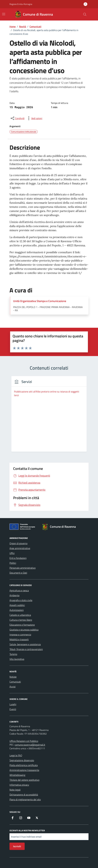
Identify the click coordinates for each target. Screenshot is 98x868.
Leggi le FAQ (16, 755)
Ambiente (14, 595)
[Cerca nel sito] (85, 14)
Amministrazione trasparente (24, 770)
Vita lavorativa (17, 659)
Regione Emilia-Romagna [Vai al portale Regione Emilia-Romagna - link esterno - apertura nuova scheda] (21, 4)
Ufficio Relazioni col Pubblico (24, 741)
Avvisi (12, 687)
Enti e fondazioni (18, 558)
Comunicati (15, 682)
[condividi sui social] (17, 118)
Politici (13, 563)
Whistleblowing (17, 775)
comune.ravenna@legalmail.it (30, 745)
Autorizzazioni (17, 610)
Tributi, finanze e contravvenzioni (26, 649)
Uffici (12, 553)
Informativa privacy (19, 785)
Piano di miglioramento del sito (25, 799)
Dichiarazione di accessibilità (24, 795)
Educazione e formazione (22, 625)
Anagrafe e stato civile (21, 600)
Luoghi (13, 704)
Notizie (13, 677)
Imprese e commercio (20, 635)
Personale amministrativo (23, 568)
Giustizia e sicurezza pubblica (24, 630)
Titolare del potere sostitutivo (24, 780)
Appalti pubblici (17, 605)
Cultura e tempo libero (21, 620)
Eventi (13, 709)
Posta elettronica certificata (24, 765)
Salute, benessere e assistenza (25, 644)
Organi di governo (18, 543)
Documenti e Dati (18, 573)
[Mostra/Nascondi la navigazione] (4, 14)
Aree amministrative (20, 548)
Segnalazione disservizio (22, 760)
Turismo (13, 654)
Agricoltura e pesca (19, 590)
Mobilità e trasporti (19, 639)
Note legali (15, 790)
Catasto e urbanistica (20, 615)
